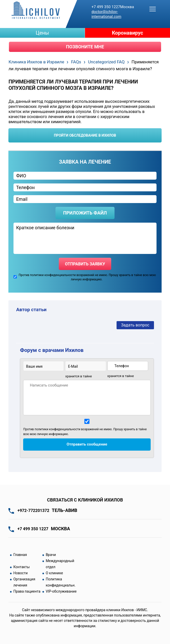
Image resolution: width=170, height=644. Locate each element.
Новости (20, 573)
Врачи (51, 555)
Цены (42, 33)
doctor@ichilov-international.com (107, 14)
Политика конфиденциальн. (61, 582)
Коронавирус (128, 33)
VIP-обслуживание (61, 591)
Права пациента (27, 591)
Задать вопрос (135, 325)
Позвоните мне (85, 47)
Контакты (21, 567)
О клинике (54, 573)
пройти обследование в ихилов (85, 135)
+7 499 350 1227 (113, 7)
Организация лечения (24, 582)
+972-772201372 (47, 511)
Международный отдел (60, 564)
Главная (20, 555)
